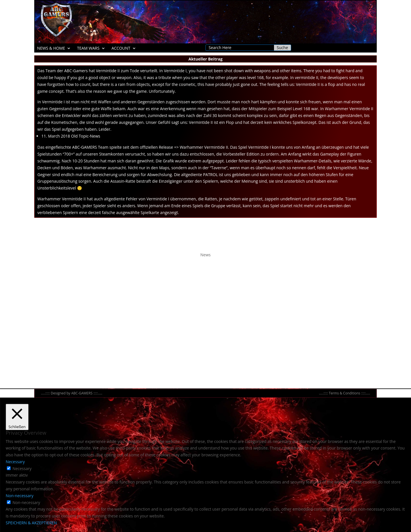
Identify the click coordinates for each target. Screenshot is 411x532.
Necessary (22, 468)
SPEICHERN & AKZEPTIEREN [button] (31, 523)
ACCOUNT (121, 49)
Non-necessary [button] (20, 496)
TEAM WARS (88, 49)
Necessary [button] (15, 462)
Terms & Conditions (344, 393)
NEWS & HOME (51, 49)
